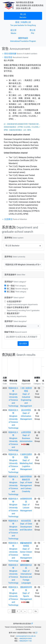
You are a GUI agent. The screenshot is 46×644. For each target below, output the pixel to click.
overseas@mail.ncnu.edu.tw (26, 636)
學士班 (26, 16)
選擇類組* (15, 282)
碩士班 (17, 31)
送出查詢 (23, 343)
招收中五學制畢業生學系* (23, 309)
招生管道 (16, 57)
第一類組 (16, 286)
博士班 (36, 31)
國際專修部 (23, 39)
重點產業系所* (17, 315)
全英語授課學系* (22, 303)
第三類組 (17, 292)
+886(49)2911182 (25, 641)
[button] (23, 265)
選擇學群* (16, 321)
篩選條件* (14, 298)
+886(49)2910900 (25, 638)
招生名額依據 (21, 54)
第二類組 (17, 289)
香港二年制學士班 (24, 23)
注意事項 (15, 219)
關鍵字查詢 (16, 332)
